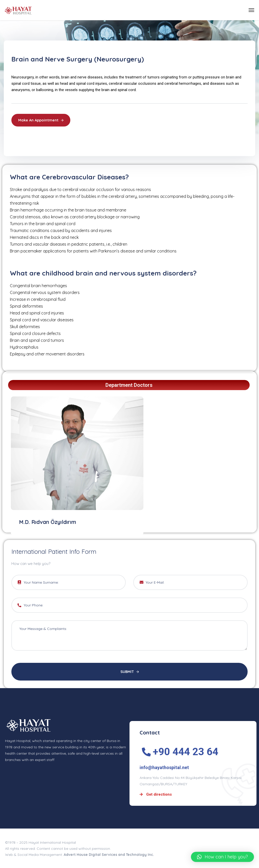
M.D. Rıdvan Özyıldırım (50, 522)
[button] (222, 857)
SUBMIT (130, 672)
